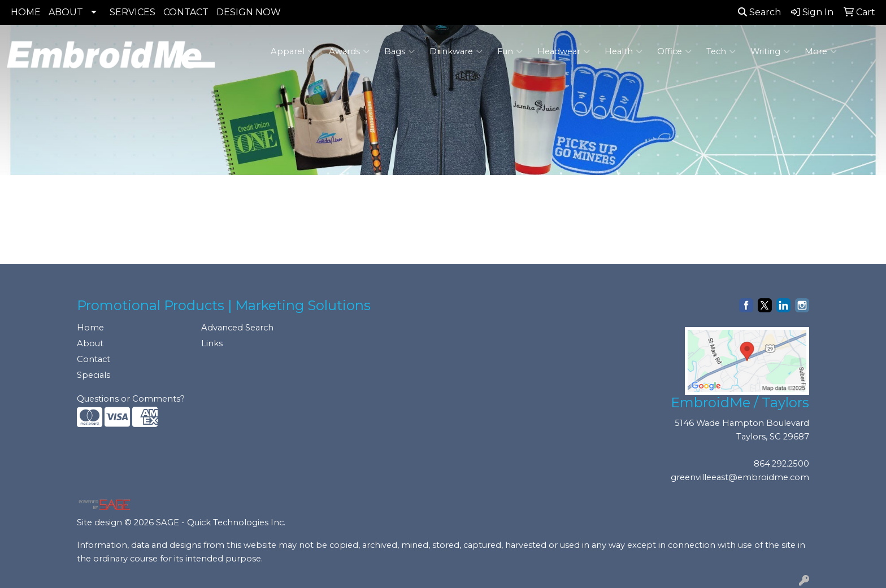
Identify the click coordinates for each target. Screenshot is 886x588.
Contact (94, 359)
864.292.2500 (781, 464)
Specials (94, 375)
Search (759, 12)
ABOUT (66, 12)
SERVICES (133, 12)
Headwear (564, 51)
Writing (770, 51)
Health (624, 51)
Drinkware (456, 51)
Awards (349, 51)
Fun (510, 51)
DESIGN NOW (249, 12)
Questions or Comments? (131, 399)
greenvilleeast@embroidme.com (740, 477)
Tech (721, 51)
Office (674, 51)
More (821, 51)
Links (212, 343)
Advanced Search (237, 328)
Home (90, 328)
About (90, 343)
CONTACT (186, 12)
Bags (399, 51)
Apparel (292, 51)
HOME (26, 12)
